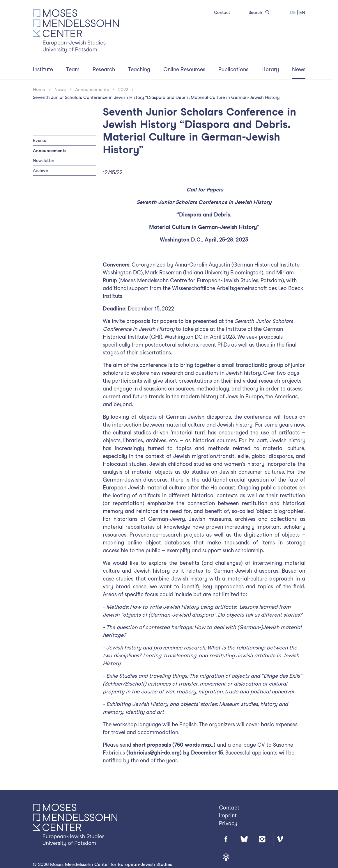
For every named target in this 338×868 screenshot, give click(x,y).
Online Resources (184, 69)
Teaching (139, 69)
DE (293, 12)
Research (104, 69)
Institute (43, 69)
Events (39, 140)
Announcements (92, 90)
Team (73, 69)
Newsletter (44, 160)
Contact (222, 12)
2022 (123, 90)
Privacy (228, 823)
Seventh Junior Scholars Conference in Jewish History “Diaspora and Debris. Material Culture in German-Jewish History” (157, 97)
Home (39, 90)
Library (270, 69)
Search (260, 12)
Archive (40, 170)
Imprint (228, 815)
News (299, 69)
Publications (233, 69)
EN (302, 12)
